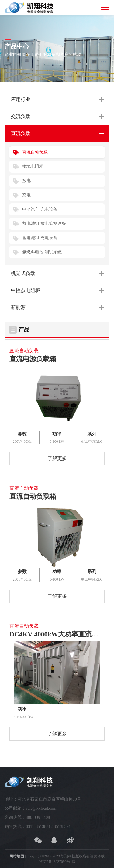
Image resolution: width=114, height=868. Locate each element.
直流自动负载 (35, 152)
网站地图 (17, 856)
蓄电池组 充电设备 (40, 238)
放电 (26, 181)
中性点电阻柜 (26, 290)
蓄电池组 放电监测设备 (44, 224)
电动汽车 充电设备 (40, 209)
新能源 (18, 307)
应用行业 (21, 99)
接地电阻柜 (33, 166)
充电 (26, 195)
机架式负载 (23, 273)
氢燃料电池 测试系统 (42, 252)
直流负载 (21, 133)
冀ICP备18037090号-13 (57, 862)
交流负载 (21, 116)
